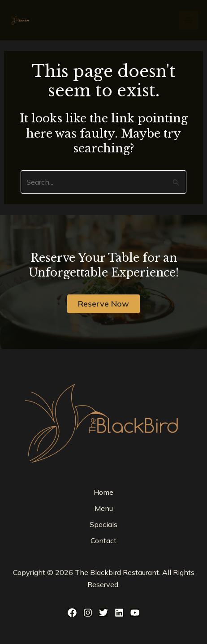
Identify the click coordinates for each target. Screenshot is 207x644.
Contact (103, 540)
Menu (104, 508)
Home (103, 492)
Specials (103, 524)
